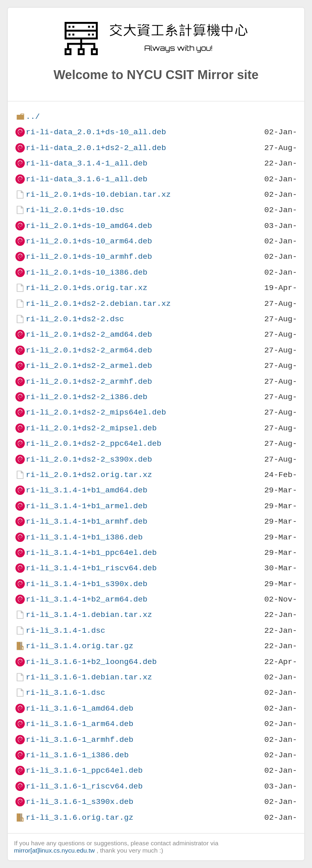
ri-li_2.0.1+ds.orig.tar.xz (86, 288)
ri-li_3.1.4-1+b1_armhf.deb (86, 521)
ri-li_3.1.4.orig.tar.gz (79, 646)
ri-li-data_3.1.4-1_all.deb (86, 163)
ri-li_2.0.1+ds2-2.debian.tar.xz (98, 304)
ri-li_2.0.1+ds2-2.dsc (75, 319)
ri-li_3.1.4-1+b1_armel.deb (86, 506)
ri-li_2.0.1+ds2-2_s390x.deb (89, 459)
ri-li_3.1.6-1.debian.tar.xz (89, 677)
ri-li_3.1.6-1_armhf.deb (79, 740)
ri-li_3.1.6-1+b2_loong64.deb (91, 662)
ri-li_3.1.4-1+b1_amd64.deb (86, 490)
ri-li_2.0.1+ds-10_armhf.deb (89, 257)
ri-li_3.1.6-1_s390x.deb (79, 802)
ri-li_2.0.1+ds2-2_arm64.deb (89, 350)
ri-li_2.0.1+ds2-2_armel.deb (89, 366)
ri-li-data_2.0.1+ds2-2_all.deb (96, 148)
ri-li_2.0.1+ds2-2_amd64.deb (89, 334)
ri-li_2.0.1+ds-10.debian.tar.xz (98, 194)
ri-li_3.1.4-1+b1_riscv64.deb (91, 568)
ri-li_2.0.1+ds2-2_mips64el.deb (96, 412)
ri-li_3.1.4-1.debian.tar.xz (89, 615)
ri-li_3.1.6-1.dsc (65, 693)
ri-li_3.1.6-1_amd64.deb (79, 708)
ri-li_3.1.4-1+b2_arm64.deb (86, 599)
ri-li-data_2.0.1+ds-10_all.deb (96, 132)
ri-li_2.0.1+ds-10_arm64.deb (89, 241)
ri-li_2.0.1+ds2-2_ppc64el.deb (93, 444)
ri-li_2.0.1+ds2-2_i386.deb (86, 397)
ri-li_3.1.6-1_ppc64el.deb (84, 770)
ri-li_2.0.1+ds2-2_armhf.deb (89, 381)
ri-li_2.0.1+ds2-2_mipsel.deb (91, 428)
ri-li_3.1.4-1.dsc (65, 631)
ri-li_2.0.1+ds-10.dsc (75, 210)
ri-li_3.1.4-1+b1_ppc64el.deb (91, 553)
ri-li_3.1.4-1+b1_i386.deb (84, 537)
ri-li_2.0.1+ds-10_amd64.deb (89, 226)
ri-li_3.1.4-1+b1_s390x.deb (86, 584)
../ (33, 117)
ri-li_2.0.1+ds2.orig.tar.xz (89, 475)
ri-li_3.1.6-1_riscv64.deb (84, 786)
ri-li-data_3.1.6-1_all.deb (86, 179)
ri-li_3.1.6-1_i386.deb (77, 755)
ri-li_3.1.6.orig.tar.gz (79, 818)
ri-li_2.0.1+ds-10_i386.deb (86, 272)
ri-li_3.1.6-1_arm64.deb (79, 724)
